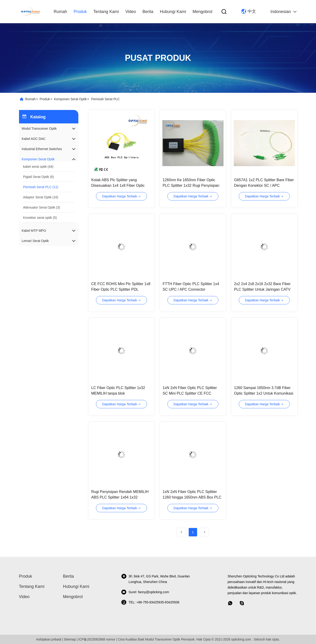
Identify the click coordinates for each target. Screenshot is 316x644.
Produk (80, 12)
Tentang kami (106, 12)
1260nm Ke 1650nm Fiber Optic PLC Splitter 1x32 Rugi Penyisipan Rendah (191, 185)
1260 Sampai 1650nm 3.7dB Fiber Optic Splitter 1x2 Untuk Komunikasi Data (264, 393)
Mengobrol (202, 12)
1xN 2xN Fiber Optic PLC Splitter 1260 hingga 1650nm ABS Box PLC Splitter (192, 497)
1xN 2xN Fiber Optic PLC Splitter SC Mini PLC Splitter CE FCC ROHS (190, 393)
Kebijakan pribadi (49, 639)
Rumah (61, 12)
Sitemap (70, 639)
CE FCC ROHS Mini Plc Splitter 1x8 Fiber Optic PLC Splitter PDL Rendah (121, 289)
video (131, 12)
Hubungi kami (173, 12)
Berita (148, 12)
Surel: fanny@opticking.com (145, 592)
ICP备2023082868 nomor (97, 639)
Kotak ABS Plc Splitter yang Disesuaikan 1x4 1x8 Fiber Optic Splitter (118, 185)
